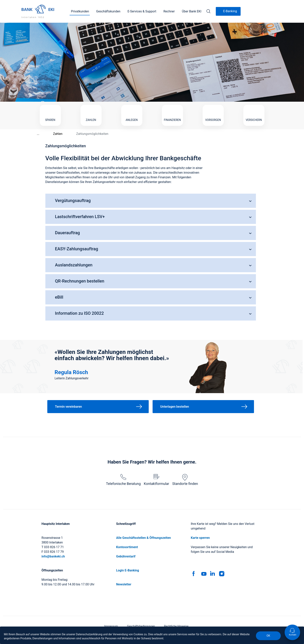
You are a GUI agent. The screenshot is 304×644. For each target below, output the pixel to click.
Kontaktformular (157, 480)
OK (268, 636)
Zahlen (53, 134)
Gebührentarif (126, 556)
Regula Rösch (71, 372)
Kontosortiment (127, 547)
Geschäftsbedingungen (141, 626)
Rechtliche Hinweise (176, 626)
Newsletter (124, 584)
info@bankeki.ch (53, 556)
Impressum (111, 626)
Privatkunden (80, 11)
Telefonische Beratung (123, 480)
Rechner (169, 11)
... (34, 134)
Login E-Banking (128, 570)
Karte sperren (200, 538)
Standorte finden (185, 480)
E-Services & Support (142, 11)
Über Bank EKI (192, 11)
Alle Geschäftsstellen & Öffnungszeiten (143, 538)
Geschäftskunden (108, 11)
